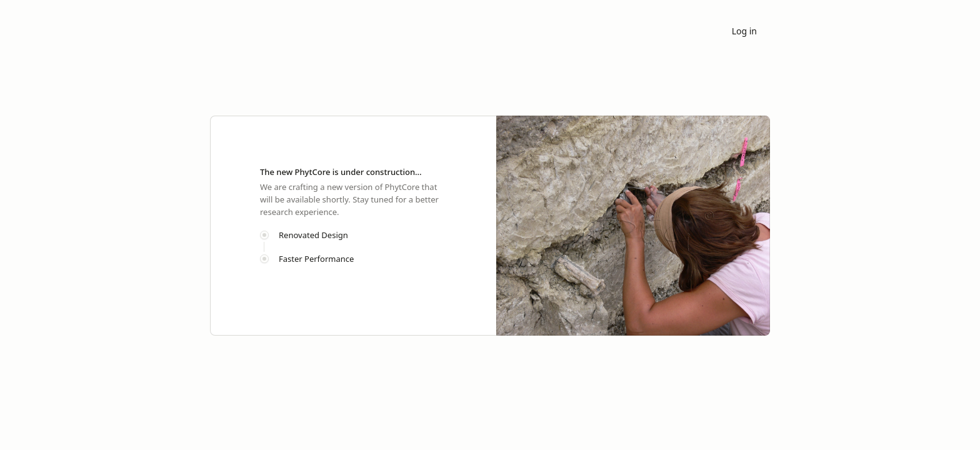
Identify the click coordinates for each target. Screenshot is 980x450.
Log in (744, 31)
